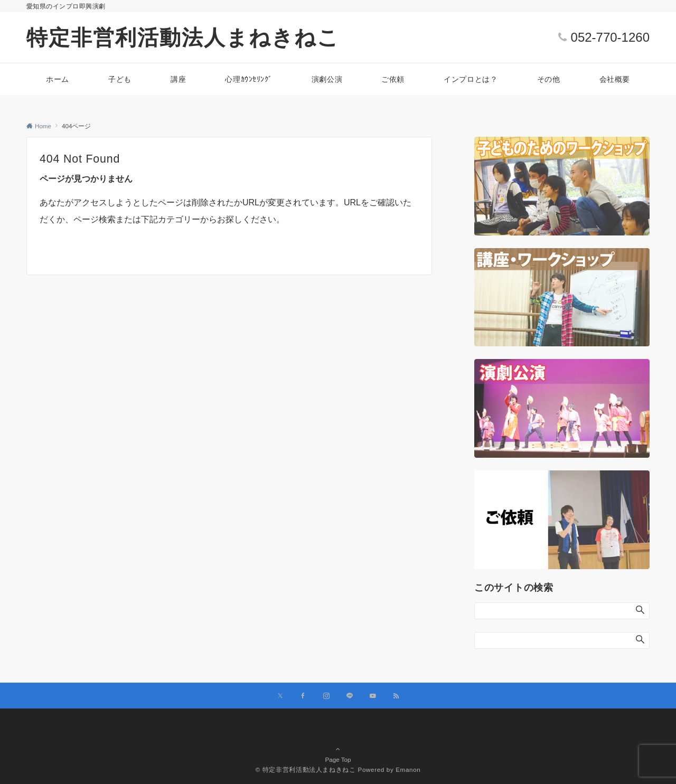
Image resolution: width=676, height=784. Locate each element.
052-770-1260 (610, 37)
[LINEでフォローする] (350, 696)
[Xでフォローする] (280, 696)
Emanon (408, 769)
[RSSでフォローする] (396, 696)
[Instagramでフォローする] (326, 696)
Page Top (338, 744)
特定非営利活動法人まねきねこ (183, 37)
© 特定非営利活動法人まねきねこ (306, 769)
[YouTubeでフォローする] (373, 696)
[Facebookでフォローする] (303, 696)
